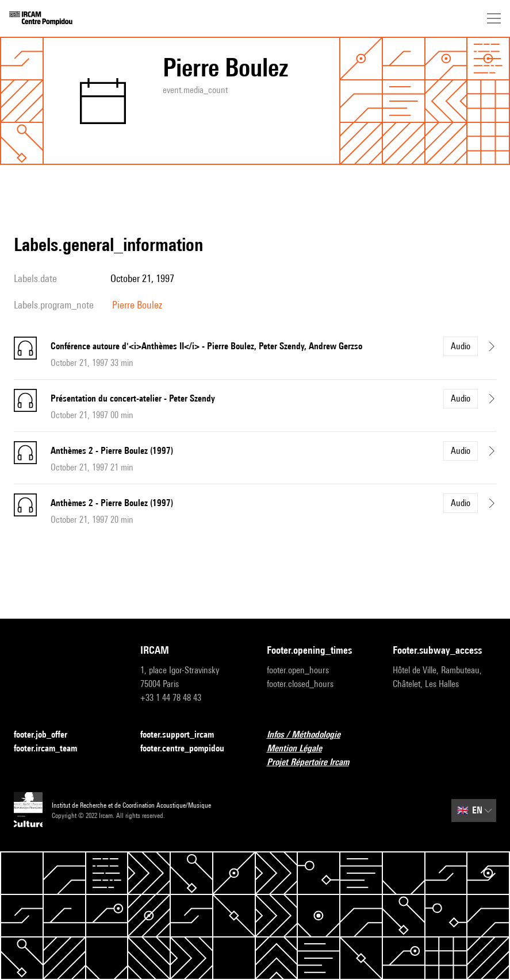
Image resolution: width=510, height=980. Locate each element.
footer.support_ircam (184, 735)
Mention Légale (301, 749)
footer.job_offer (47, 735)
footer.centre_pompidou (189, 749)
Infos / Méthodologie (310, 735)
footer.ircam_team (52, 749)
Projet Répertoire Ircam (315, 763)
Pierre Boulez (137, 305)
